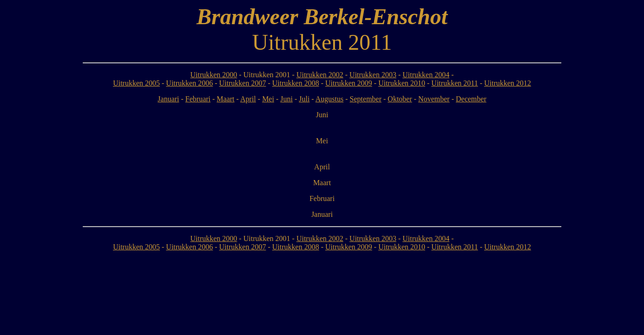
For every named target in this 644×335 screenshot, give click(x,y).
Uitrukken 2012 (508, 83)
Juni (286, 99)
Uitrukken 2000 (214, 75)
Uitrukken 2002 (320, 75)
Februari (198, 99)
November (434, 99)
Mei (268, 99)
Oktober (400, 99)
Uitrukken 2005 (136, 83)
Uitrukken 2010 (402, 83)
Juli (304, 99)
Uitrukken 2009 (349, 83)
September (366, 99)
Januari (168, 99)
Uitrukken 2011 (454, 83)
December (471, 99)
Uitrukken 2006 (189, 83)
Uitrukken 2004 (426, 75)
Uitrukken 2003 (373, 75)
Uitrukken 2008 (296, 83)
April (248, 99)
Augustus (329, 99)
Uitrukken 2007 (243, 83)
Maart (225, 99)
